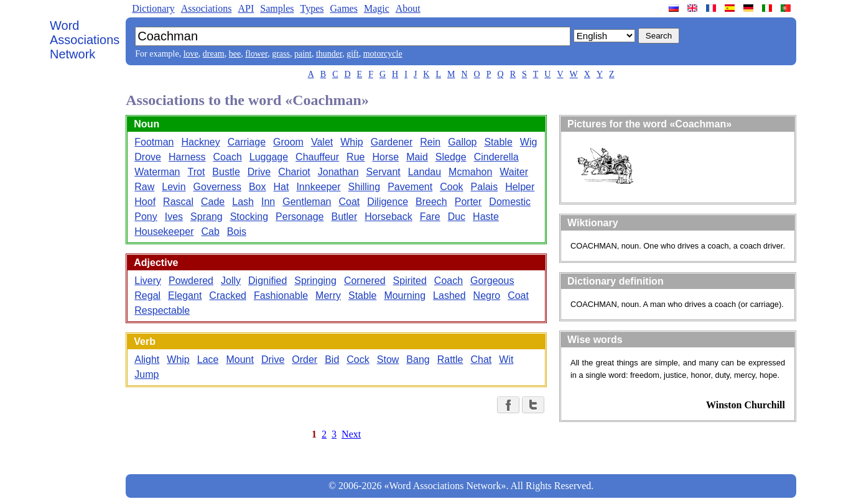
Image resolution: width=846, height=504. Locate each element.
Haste (486, 217)
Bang (418, 360)
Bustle (226, 172)
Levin (174, 187)
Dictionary (153, 8)
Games (343, 8)
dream (214, 54)
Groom (288, 142)
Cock (358, 360)
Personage (300, 217)
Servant (383, 172)
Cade (213, 202)
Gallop (462, 142)
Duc (457, 217)
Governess (217, 187)
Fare (430, 217)
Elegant (185, 296)
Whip (351, 142)
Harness (187, 157)
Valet (322, 142)
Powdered (191, 281)
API (246, 8)
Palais (485, 187)
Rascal (178, 202)
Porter (468, 202)
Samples (277, 8)
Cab (210, 231)
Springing (315, 281)
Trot (196, 172)
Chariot (294, 172)
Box (258, 187)
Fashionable (281, 296)
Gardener (392, 142)
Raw (144, 187)
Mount (239, 360)
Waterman (157, 172)
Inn (268, 202)
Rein (430, 142)
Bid (332, 360)
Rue (356, 157)
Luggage (269, 157)
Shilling (365, 187)
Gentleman (307, 202)
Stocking (249, 217)
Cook (451, 187)
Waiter (514, 172)
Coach (228, 157)
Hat (281, 187)
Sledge (451, 157)
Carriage (247, 142)
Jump (146, 374)
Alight (147, 360)
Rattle (450, 360)
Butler (344, 217)
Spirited (410, 281)
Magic (377, 8)
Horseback (388, 217)
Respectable (162, 310)
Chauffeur (317, 157)
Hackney (200, 142)
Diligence (388, 202)
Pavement (410, 187)
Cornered (365, 281)
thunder (329, 54)
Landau (425, 172)
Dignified (267, 281)
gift (352, 54)
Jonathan (338, 172)
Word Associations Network (85, 40)
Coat (349, 202)
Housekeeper (164, 231)
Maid (417, 157)
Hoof (145, 202)
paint (303, 54)
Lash (243, 202)
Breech (431, 202)
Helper (520, 187)
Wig (529, 142)
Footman (154, 142)
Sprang (207, 217)
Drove (148, 157)
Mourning (405, 296)
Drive (259, 172)
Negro (487, 296)
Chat (481, 360)
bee (235, 54)
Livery (148, 281)
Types (312, 8)
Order (304, 360)
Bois (237, 231)
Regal (147, 296)
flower (256, 54)
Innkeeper (318, 187)
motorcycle (383, 54)
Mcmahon (470, 172)
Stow (388, 360)
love (191, 54)
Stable (498, 142)
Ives (174, 217)
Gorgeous (492, 281)
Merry (328, 296)
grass (281, 54)
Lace (208, 360)
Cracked (228, 296)
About (408, 8)
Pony (146, 217)
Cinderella (496, 157)
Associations (207, 8)
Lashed (449, 296)
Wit (506, 360)
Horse (385, 157)
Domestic (510, 202)
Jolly (231, 281)
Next (351, 434)
